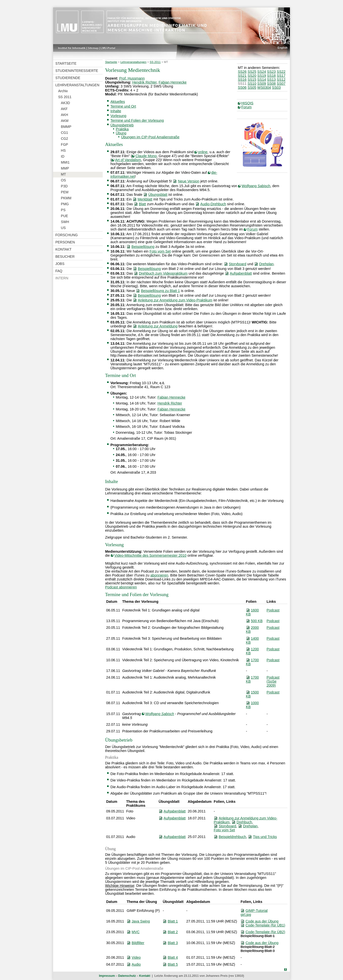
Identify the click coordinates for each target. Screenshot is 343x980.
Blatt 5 (173, 964)
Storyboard (238, 264)
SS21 (242, 76)
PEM (65, 192)
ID (63, 156)
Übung (121, 133)
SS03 (276, 87)
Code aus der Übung (262, 921)
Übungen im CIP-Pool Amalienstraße (150, 137)
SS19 (262, 76)
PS (63, 210)
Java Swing (141, 921)
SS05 (252, 87)
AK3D (66, 103)
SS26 (242, 72)
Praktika (122, 129)
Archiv (63, 91)
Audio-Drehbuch (213, 204)
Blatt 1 (173, 921)
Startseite (66, 63)
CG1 (65, 133)
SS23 (271, 72)
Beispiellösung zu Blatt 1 (160, 291)
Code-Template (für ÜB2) (265, 932)
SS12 (281, 80)
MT (63, 174)
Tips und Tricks (265, 837)
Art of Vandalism (128, 160)
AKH (65, 115)
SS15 (252, 80)
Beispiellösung (143, 247)
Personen (65, 242)
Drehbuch (244, 822)
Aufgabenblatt (241, 273)
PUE (65, 216)
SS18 (271, 76)
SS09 (262, 84)
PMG (65, 204)
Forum (247, 107)
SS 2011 (65, 97)
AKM (65, 121)
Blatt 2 (173, 932)
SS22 (281, 72)
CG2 (65, 139)
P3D (64, 186)
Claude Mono (146, 156)
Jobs (60, 264)
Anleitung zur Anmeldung (158, 326)
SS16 (242, 80)
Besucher (65, 257)
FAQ (59, 271)
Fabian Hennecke (173, 82)
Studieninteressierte (77, 71)
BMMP (66, 127)
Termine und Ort (123, 106)
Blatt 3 (173, 943)
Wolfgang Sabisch (256, 186)
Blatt (142, 204)
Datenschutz (127, 976)
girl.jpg (246, 915)
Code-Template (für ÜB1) (265, 925)
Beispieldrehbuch (232, 837)
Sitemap (93, 48)
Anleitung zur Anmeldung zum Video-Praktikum (175, 300)
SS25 (252, 72)
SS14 (262, 80)
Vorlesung (118, 116)
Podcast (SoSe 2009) (273, 681)
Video (136, 957)
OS (63, 180)
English (282, 48)
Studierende (68, 78)
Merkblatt (145, 199)
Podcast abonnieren (121, 587)
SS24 (262, 72)
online (203, 152)
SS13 (271, 80)
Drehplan (266, 264)
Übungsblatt (158, 195)
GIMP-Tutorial (257, 911)
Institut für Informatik (72, 48)
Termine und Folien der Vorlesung (137, 120)
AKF (64, 109)
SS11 (242, 84)
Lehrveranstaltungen (77, 85)
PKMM (66, 198)
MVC (136, 932)
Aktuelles (118, 102)
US (63, 228)
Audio (136, 964)
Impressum (107, 976)
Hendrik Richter (144, 82)
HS (63, 150)
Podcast (273, 610)
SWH (65, 222)
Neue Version (188, 181)
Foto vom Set (160, 251)
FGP (65, 144)
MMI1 (65, 162)
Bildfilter (138, 943)
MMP (65, 168)
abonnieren (159, 575)
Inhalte (116, 111)
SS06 (242, 87)
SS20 (252, 76)
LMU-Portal (108, 48)
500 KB (257, 621)
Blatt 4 (173, 957)
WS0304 (264, 87)
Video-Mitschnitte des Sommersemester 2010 (150, 555)
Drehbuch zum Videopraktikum (163, 273)
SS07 (281, 84)
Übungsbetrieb (122, 125)
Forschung (66, 235)
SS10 (252, 84)
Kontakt (63, 249)
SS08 (271, 84)
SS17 (281, 76)
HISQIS (247, 103)
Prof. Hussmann (132, 78)
